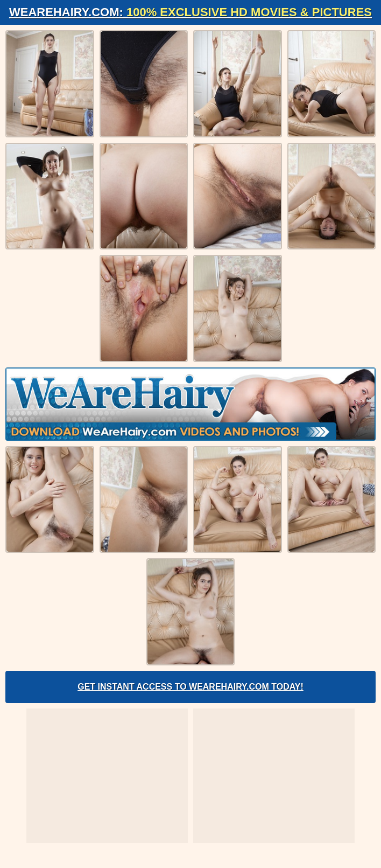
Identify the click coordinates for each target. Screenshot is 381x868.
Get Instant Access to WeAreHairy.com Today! (190, 687)
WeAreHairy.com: (190, 12)
